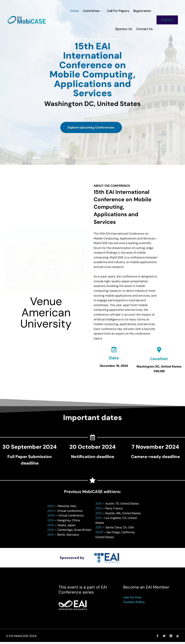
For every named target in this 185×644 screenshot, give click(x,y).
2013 (98, 510)
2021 (50, 513)
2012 (98, 515)
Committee (73, 11)
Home (57, 11)
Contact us (145, 29)
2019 (51, 522)
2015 (51, 536)
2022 (51, 508)
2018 (51, 527)
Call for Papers (99, 11)
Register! (168, 20)
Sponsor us (144, 11)
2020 (51, 517)
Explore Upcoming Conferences (91, 132)
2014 (99, 506)
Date (114, 360)
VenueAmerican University (46, 313)
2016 (51, 532)
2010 (99, 529)
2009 (99, 534)
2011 (98, 520)
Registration (123, 11)
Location (159, 360)
